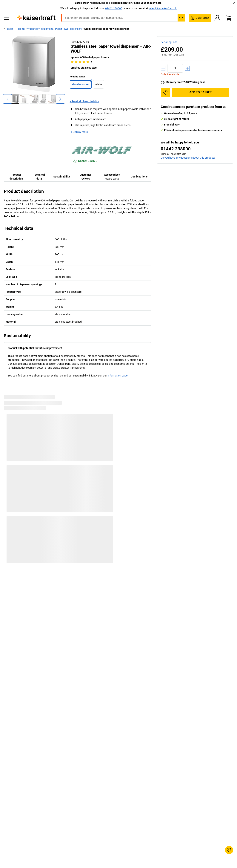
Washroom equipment (40, 29)
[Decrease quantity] (163, 68)
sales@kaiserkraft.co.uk (163, 8)
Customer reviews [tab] (85, 177)
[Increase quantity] (187, 68)
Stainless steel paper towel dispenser (107, 29)
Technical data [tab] (39, 177)
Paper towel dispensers (69, 29)
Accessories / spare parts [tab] (112, 177)
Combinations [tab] (139, 177)
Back (8, 29)
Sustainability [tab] (62, 177)
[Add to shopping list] (165, 92)
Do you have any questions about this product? (188, 158)
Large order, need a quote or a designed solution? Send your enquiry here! (119, 3)
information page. (118, 376)
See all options (169, 42)
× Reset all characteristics (84, 101)
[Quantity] (175, 68)
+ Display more (79, 132)
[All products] (7, 18)
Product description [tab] (16, 177)
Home (22, 29)
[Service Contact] (229, 850)
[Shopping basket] (229, 18)
